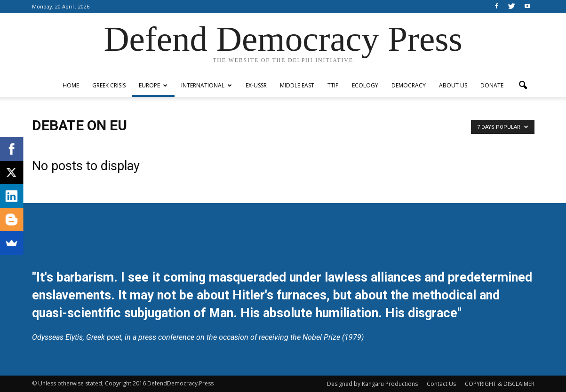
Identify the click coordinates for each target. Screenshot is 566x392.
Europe (153, 85)
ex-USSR (256, 85)
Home (71, 85)
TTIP (333, 85)
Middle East (297, 85)
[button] (523, 86)
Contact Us (441, 384)
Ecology (365, 85)
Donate (492, 85)
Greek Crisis (109, 85)
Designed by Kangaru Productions (372, 384)
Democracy (409, 85)
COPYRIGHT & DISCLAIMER (500, 384)
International (207, 85)
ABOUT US (453, 85)
